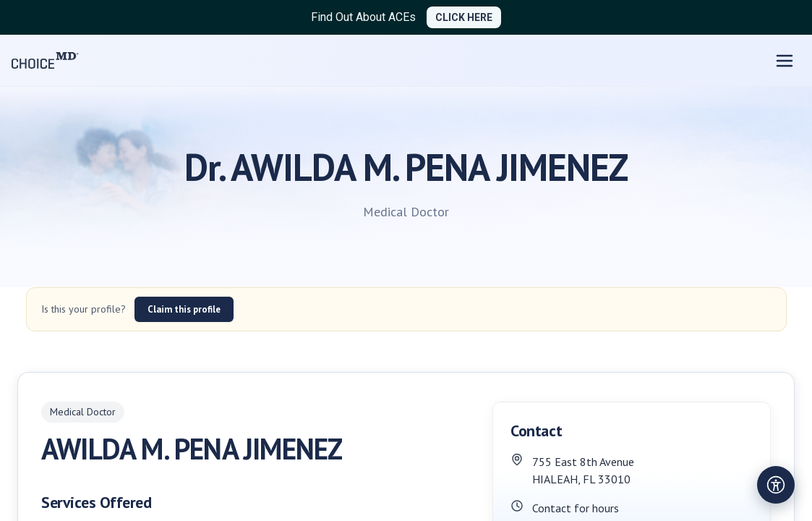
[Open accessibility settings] (776, 485)
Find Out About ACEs (363, 17)
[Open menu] (785, 61)
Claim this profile (184, 309)
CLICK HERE (464, 17)
